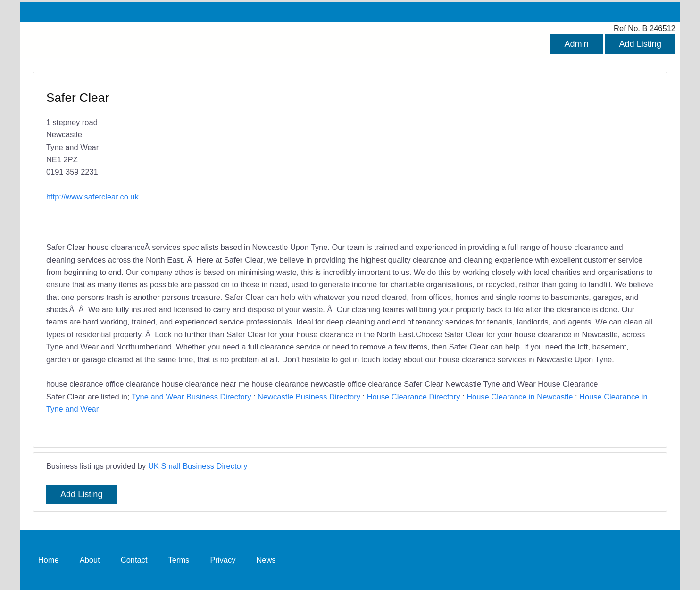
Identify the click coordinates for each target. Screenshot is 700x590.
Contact (134, 559)
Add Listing (640, 44)
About (90, 559)
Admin (576, 44)
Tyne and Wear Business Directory (191, 397)
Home (49, 559)
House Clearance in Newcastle (520, 397)
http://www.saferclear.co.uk (92, 197)
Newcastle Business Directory (309, 397)
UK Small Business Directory (198, 466)
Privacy (223, 559)
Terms (179, 559)
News (266, 559)
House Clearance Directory (414, 397)
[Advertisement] (497, 158)
